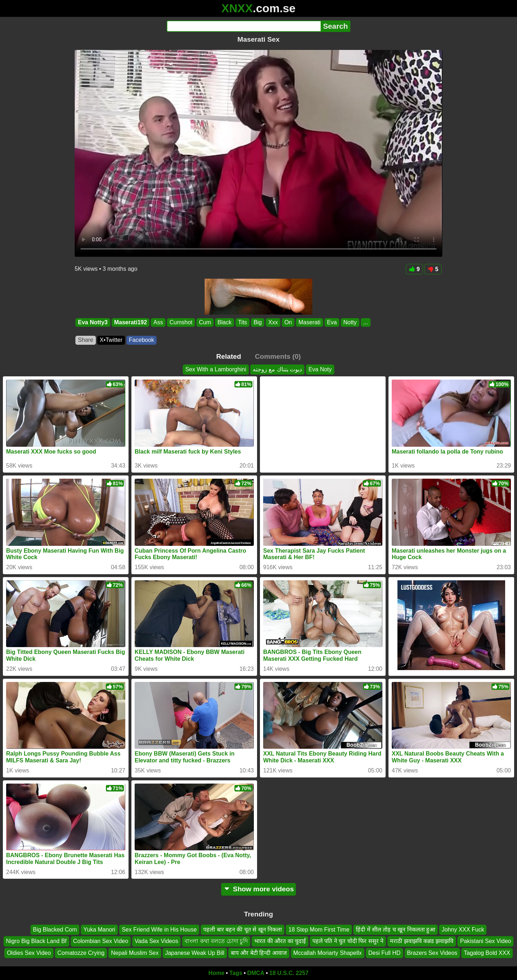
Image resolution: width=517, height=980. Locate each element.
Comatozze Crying (81, 953)
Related (229, 356)
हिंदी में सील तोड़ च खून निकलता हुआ (395, 930)
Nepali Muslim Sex (135, 953)
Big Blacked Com (55, 930)
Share (86, 340)
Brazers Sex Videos (432, 953)
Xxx (273, 322)
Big (258, 322)
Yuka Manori (99, 930)
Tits (243, 322)
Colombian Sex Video (101, 941)
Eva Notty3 (93, 322)
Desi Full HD (385, 953)
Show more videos (259, 889)
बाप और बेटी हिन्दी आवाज (259, 953)
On (288, 322)
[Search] (244, 26)
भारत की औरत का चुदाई (280, 941)
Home (216, 973)
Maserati (309, 322)
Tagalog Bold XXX (487, 953)
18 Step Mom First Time (319, 930)
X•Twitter (111, 340)
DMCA (256, 973)
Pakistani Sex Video (485, 941)
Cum (205, 322)
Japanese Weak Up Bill (195, 953)
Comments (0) (278, 356)
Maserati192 (131, 322)
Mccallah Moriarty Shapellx (328, 953)
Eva (332, 322)
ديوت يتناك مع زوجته (277, 369)
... (366, 322)
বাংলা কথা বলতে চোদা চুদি (216, 941)
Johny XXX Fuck (463, 930)
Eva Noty (320, 369)
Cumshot (181, 322)
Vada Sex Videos (156, 941)
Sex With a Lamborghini (216, 369)
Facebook (141, 340)
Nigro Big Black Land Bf (36, 941)
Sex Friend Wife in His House (159, 930)
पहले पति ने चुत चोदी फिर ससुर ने (348, 941)
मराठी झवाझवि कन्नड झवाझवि (422, 941)
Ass (158, 322)
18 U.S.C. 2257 (289, 973)
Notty (350, 322)
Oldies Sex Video (29, 953)
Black (225, 322)
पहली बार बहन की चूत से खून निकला (243, 930)
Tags (236, 973)
